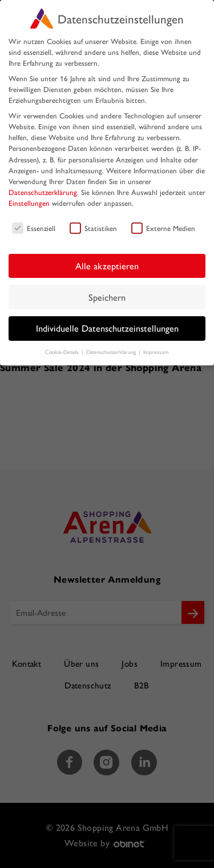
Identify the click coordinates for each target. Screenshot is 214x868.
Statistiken (93, 228)
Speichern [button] (107, 297)
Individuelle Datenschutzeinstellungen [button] (107, 328)
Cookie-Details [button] (63, 352)
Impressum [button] (156, 352)
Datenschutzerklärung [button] (112, 352)
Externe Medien (163, 228)
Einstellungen (29, 203)
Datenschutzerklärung (43, 192)
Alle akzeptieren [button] (107, 266)
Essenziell (34, 228)
